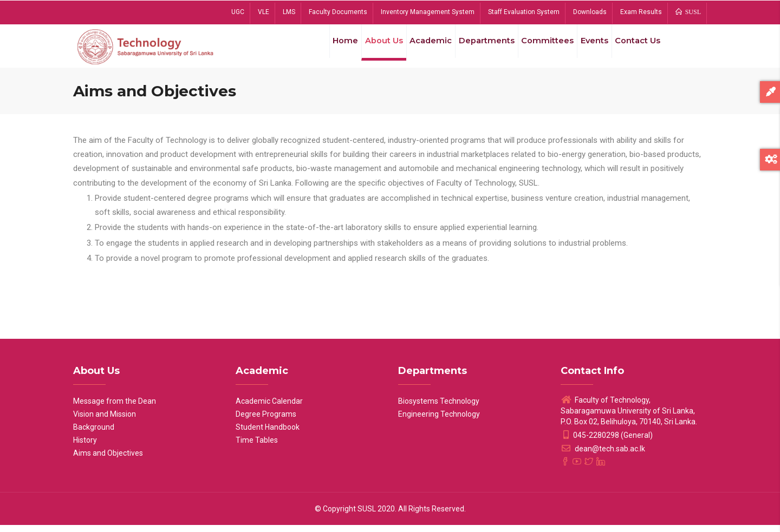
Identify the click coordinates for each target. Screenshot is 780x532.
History (85, 447)
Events (588, 48)
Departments (477, 48)
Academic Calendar (269, 408)
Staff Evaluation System (524, 12)
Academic (419, 48)
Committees (539, 48)
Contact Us (636, 48)
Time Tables (257, 447)
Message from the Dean (115, 408)
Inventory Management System (428, 12)
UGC (238, 12)
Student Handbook (268, 434)
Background (94, 434)
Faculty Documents (338, 12)
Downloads (590, 12)
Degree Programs (266, 421)
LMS (289, 12)
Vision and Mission (105, 421)
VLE (264, 12)
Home (327, 48)
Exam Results (641, 12)
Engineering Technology (439, 421)
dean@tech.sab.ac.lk (603, 456)
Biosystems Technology (439, 408)
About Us (369, 48)
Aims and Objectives (108, 460)
